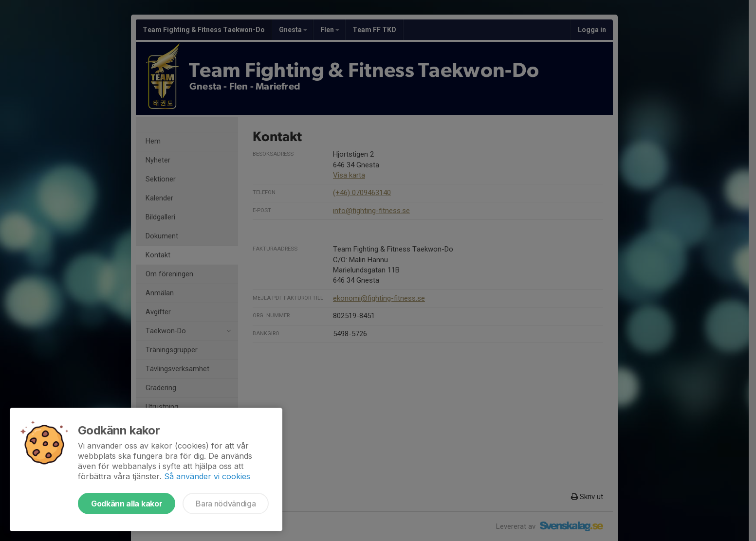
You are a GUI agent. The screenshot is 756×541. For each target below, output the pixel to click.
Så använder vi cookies (207, 476)
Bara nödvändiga (226, 504)
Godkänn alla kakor (127, 504)
